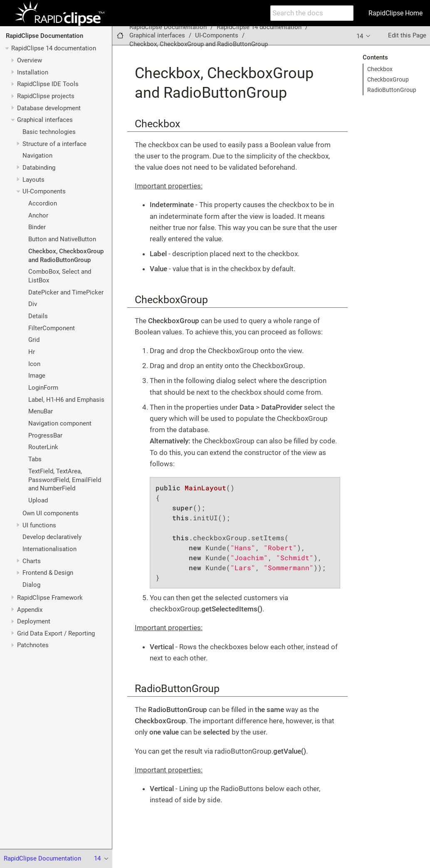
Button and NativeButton (62, 239)
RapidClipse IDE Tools (48, 84)
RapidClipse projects (46, 96)
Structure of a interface (54, 144)
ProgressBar (45, 435)
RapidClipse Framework (50, 598)
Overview (30, 60)
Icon (34, 364)
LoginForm (43, 388)
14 (364, 36)
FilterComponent (52, 328)
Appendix (30, 610)
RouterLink (43, 447)
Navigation (37, 156)
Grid (34, 340)
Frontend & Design (48, 573)
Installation (33, 72)
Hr (32, 352)
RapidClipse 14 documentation (54, 48)
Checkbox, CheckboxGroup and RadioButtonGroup (199, 44)
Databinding (39, 168)
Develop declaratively (52, 537)
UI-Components (44, 191)
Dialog (31, 585)
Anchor (38, 215)
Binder (37, 227)
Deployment (34, 621)
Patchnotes (33, 645)
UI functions (39, 525)
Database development (49, 108)
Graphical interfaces (45, 120)
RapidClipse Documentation (44, 36)
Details (38, 316)
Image (37, 376)
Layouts (33, 180)
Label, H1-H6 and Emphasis (66, 400)
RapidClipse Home (395, 13)
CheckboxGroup (388, 79)
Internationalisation (49, 549)
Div (33, 304)
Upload (38, 500)
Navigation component (60, 423)
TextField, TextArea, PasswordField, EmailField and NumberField (65, 480)
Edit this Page (407, 35)
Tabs (35, 459)
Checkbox (380, 69)
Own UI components (51, 513)
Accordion (43, 203)
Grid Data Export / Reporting (56, 633)
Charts (32, 561)
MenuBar (41, 411)
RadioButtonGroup (392, 90)
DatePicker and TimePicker (66, 292)
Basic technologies (49, 132)
